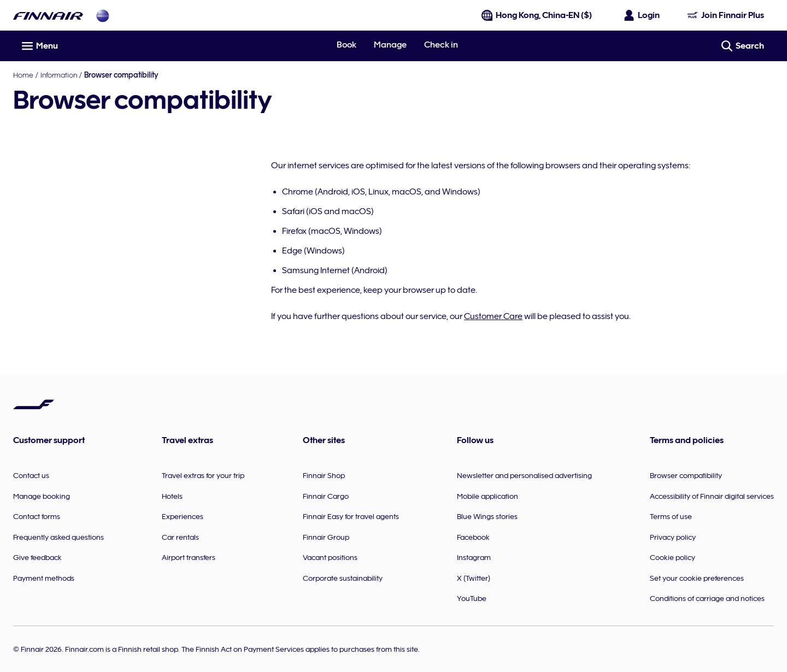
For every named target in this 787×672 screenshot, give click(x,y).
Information (59, 75)
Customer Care (493, 316)
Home (23, 75)
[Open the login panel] (642, 15)
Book (346, 45)
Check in (441, 45)
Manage (390, 45)
